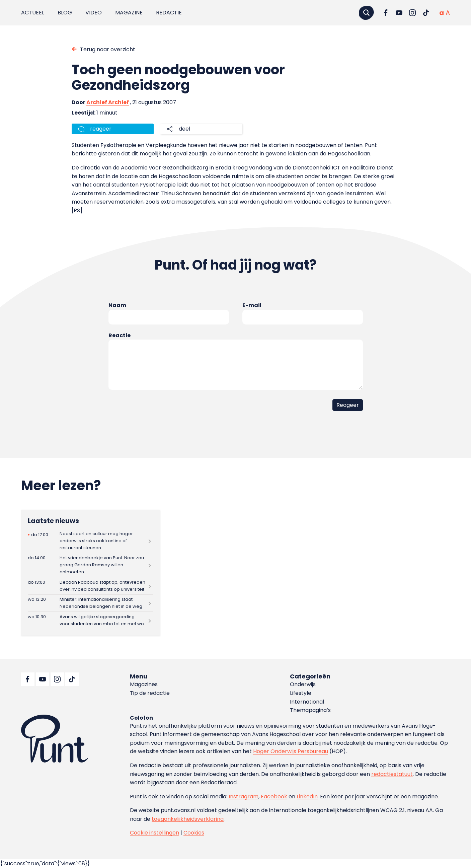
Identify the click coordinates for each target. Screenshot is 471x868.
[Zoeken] (366, 13)
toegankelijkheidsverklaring (188, 819)
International (307, 702)
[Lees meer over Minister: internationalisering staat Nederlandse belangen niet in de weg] (90, 603)
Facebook (274, 797)
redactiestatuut (392, 774)
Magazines (144, 684)
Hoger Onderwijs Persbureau (291, 751)
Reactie (120, 335)
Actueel (33, 13)
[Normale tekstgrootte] (442, 13)
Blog (65, 13)
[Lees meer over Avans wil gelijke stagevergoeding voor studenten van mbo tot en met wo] (90, 620)
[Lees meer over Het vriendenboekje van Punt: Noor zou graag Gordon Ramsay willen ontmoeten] (90, 565)
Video (94, 13)
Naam (117, 305)
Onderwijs (303, 684)
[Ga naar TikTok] (426, 13)
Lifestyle (301, 693)
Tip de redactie (150, 693)
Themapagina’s (310, 710)
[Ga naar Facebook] (386, 13)
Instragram (244, 797)
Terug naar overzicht (108, 49)
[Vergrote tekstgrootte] (448, 13)
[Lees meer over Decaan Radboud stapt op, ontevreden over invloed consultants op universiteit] (90, 586)
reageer (101, 129)
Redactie (169, 13)
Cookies (194, 833)
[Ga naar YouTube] (399, 13)
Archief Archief (108, 102)
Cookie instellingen (154, 833)
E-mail (252, 305)
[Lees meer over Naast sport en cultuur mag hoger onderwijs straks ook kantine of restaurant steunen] (90, 541)
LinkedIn (307, 797)
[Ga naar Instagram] (412, 13)
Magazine (129, 13)
